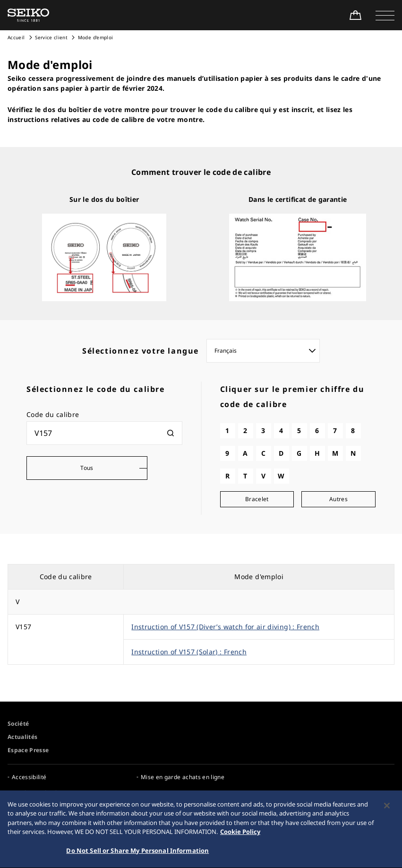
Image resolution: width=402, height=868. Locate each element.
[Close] (387, 809)
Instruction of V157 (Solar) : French (189, 652)
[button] (385, 15)
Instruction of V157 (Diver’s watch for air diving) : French (225, 627)
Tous (87, 468)
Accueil (16, 37)
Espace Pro (156, 793)
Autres (338, 499)
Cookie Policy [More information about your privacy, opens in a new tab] (240, 836)
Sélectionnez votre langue (141, 351)
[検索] (171, 433)
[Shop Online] (355, 15)
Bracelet (257, 499)
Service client (51, 37)
